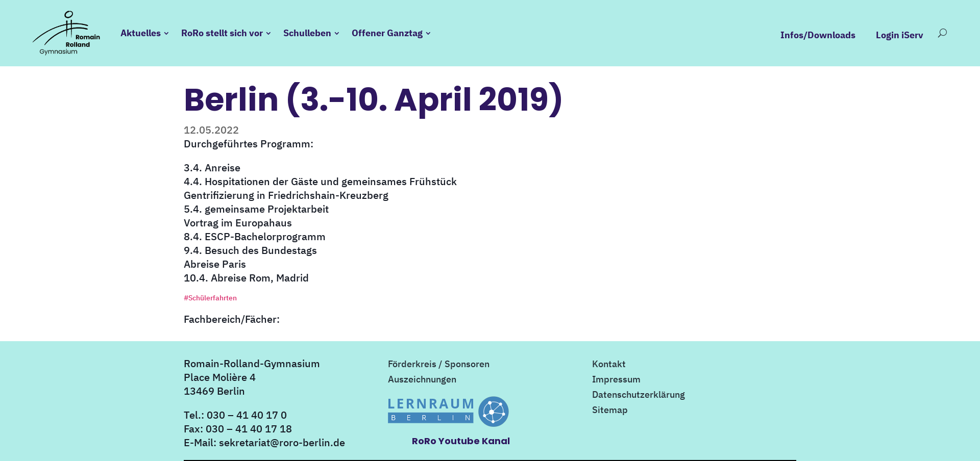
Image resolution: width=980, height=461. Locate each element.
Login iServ (900, 35)
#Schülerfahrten (210, 298)
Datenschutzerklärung (639, 396)
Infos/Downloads (818, 35)
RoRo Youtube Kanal (461, 441)
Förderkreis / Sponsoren (439, 365)
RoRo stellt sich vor (222, 33)
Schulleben (307, 33)
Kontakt (609, 365)
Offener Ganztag (387, 33)
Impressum (616, 380)
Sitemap (610, 411)
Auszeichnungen (422, 380)
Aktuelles (141, 33)
